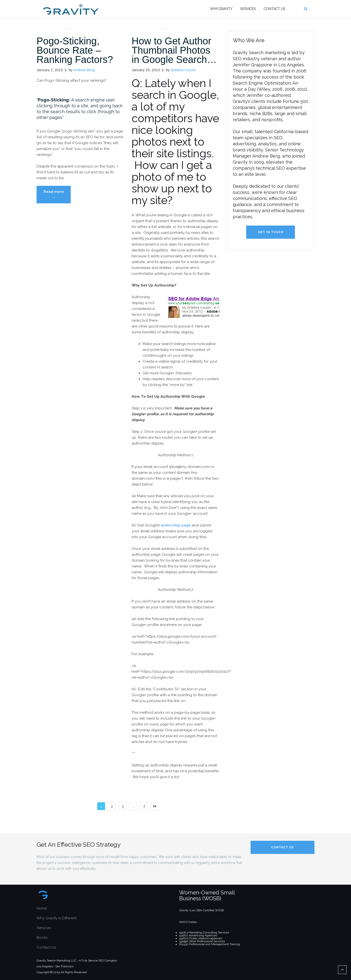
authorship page (176, 525)
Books (42, 938)
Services (248, 9)
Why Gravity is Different (57, 918)
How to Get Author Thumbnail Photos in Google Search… (174, 50)
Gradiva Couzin (183, 70)
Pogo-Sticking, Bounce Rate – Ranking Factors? (75, 50)
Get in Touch (271, 232)
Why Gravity (221, 9)
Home (42, 908)
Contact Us (274, 9)
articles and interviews (67, 22)
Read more (57, 196)
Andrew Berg (84, 70)
